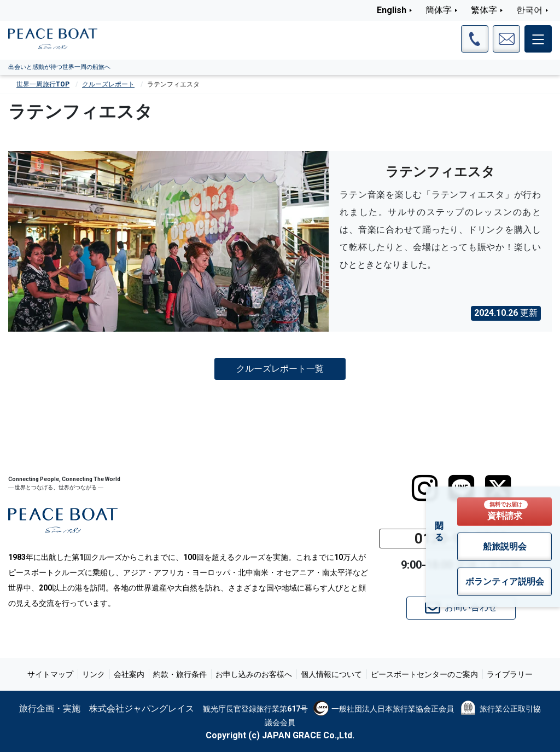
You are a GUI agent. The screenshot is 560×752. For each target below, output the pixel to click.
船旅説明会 (505, 546)
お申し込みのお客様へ (254, 674)
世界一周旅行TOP (43, 84)
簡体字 (439, 10)
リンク (94, 674)
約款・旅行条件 (180, 674)
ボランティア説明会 (505, 582)
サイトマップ (50, 674)
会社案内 (129, 674)
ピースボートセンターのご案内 (424, 674)
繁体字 (484, 10)
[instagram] (425, 488)
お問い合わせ (461, 608)
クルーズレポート (108, 84)
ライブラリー (510, 674)
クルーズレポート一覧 (280, 369)
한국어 (529, 10)
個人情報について (331, 674)
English (392, 10)
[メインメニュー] (538, 39)
